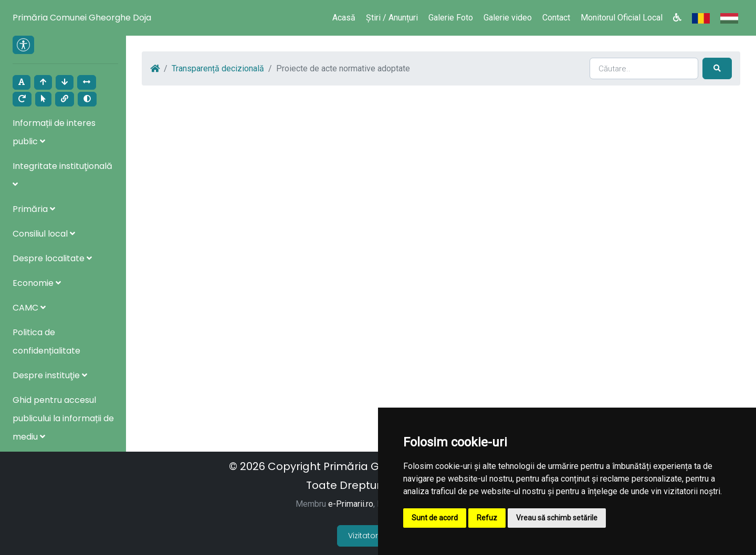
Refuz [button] (487, 518)
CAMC (29, 308)
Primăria (34, 209)
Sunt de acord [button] (435, 518)
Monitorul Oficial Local (622, 18)
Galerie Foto (451, 18)
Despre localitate (52, 258)
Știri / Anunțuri (392, 18)
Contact (556, 18)
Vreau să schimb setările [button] (557, 518)
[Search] (644, 68)
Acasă (344, 18)
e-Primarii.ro (351, 504)
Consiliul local (44, 234)
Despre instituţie (50, 375)
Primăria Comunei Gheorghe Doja (82, 18)
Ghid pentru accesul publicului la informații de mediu (63, 418)
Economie (37, 283)
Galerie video (508, 18)
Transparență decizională (218, 68)
